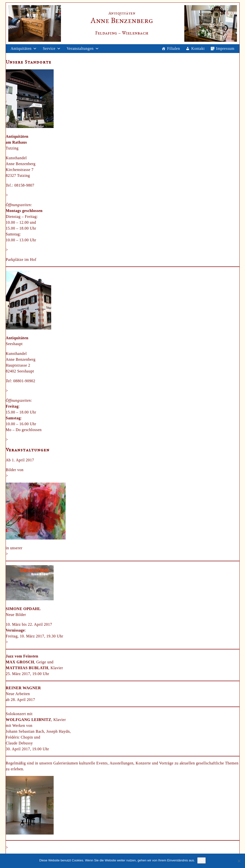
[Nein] (239, 861)
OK (201, 860)
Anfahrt (15, 250)
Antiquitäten (21, 48)
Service (49, 48)
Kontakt (198, 48)
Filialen (173, 48)
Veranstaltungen (80, 48)
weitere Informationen (28, 642)
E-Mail (15, 195)
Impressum (225, 48)
